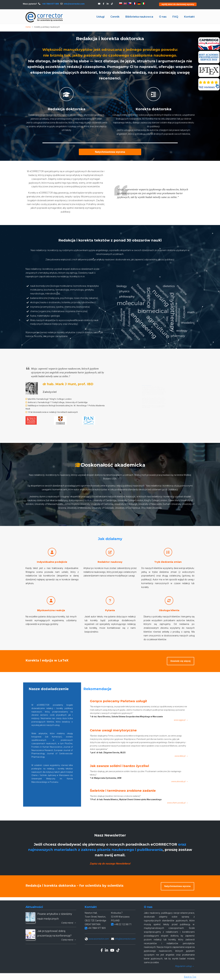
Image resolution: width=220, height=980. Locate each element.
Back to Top (190, 977)
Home (28, 27)
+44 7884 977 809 (50, 4)
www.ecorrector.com (98, 939)
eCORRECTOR (44, 17)
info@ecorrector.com (74, 4)
